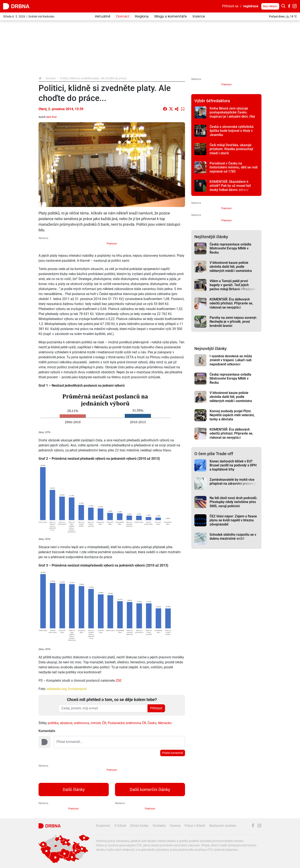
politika (53, 723)
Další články (74, 790)
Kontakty (159, 826)
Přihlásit (156, 708)
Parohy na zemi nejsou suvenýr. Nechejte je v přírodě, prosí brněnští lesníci (233, 322)
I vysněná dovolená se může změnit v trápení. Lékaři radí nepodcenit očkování (231, 360)
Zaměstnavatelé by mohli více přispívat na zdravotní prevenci (233, 482)
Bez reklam (270, 6)
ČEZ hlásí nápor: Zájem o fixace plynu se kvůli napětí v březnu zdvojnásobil (233, 520)
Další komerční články (150, 790)
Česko (152, 723)
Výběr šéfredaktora (212, 101)
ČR (104, 723)
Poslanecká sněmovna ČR (127, 723)
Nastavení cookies (223, 826)
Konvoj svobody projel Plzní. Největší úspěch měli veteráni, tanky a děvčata (232, 415)
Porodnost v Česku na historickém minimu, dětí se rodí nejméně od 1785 (234, 167)
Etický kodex (139, 826)
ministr (96, 723)
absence (66, 723)
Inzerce (199, 16)
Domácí (123, 16)
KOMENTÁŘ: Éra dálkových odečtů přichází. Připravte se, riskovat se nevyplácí (231, 303)
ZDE (119, 681)
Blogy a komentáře (171, 16)
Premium (112, 244)
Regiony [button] (142, 16)
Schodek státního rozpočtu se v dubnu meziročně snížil (233, 537)
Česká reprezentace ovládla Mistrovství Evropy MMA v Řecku (230, 248)
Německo (165, 723)
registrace (251, 6)
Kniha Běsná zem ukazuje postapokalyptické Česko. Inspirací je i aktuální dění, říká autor (232, 114)
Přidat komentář (173, 753)
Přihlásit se (230, 6)
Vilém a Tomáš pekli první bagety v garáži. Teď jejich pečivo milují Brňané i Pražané (232, 285)
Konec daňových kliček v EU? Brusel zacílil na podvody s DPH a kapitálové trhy (233, 465)
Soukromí (103, 826)
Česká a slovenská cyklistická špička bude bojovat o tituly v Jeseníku (232, 131)
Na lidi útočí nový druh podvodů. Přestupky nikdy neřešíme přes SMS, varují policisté (233, 502)
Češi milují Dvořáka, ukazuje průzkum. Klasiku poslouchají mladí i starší (231, 149)
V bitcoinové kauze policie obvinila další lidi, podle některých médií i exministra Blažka (231, 269)
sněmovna (81, 723)
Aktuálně (103, 16)
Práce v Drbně (195, 826)
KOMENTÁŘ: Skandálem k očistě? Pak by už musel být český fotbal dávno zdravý (230, 186)
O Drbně (120, 826)
